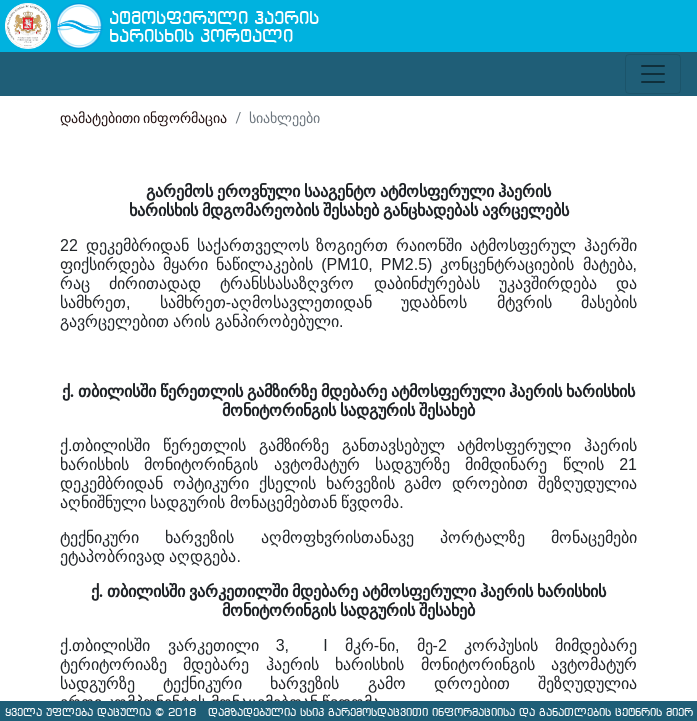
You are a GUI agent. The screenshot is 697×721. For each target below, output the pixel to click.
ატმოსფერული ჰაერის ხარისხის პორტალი (214, 28)
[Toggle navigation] (653, 74)
